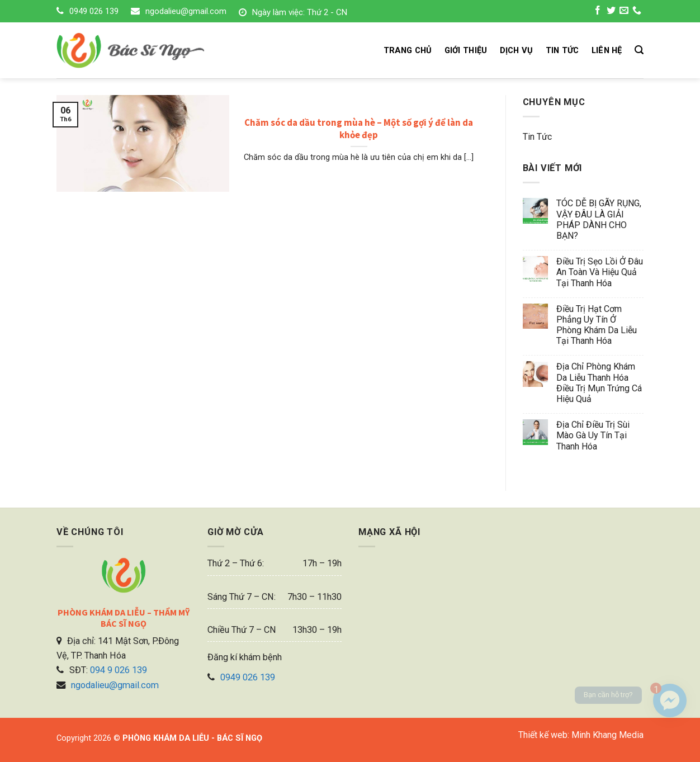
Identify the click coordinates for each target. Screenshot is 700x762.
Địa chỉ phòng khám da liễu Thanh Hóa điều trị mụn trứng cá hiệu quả (599, 383)
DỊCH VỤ (517, 50)
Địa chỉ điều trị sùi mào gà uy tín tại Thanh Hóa (593, 435)
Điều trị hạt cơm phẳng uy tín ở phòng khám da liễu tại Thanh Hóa (597, 325)
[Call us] (637, 12)
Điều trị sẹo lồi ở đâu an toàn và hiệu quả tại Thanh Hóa (600, 272)
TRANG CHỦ (408, 50)
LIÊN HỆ (607, 50)
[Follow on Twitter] (611, 12)
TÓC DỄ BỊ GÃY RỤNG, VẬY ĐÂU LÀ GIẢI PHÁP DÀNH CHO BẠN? (599, 219)
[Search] (639, 50)
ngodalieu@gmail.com (186, 11)
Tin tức (537, 137)
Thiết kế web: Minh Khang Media (581, 735)
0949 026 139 (94, 11)
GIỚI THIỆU (466, 50)
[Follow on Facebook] (598, 12)
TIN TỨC (562, 50)
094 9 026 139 (119, 670)
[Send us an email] (624, 12)
